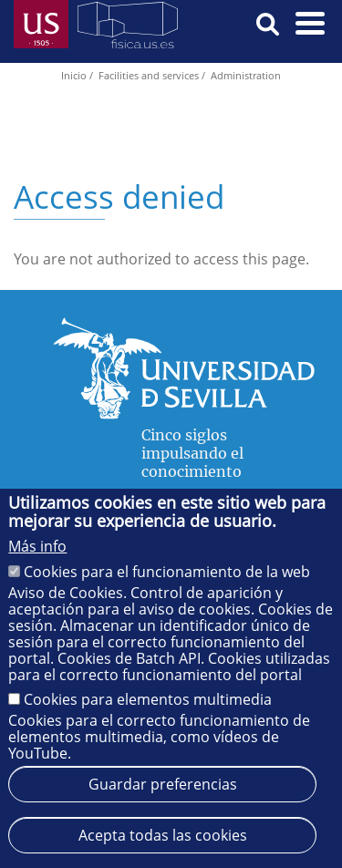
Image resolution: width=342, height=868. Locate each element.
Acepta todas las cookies (163, 835)
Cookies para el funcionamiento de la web (167, 572)
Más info (37, 546)
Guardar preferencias (163, 784)
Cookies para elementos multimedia (148, 699)
